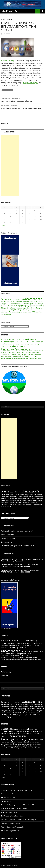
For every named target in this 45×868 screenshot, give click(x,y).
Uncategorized (7, 19)
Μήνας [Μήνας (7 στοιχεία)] (29, 310)
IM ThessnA (19, 34)
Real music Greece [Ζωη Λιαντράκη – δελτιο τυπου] (17, 531)
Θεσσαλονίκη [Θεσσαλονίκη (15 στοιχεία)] (31, 354)
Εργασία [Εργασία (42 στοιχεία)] (38, 306)
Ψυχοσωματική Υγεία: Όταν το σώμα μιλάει (14, 809)
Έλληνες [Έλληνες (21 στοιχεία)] (41, 350)
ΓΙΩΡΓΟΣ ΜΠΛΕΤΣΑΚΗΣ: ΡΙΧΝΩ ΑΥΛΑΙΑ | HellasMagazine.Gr (21, 559)
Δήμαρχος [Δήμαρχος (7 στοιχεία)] (8, 304)
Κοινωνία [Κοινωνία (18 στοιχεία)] (30, 308)
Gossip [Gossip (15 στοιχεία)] (10, 299)
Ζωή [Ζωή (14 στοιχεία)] (42, 306)
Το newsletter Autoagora (9, 812)
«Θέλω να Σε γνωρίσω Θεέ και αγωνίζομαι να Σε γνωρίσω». (19, 820)
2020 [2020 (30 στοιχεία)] (10, 339)
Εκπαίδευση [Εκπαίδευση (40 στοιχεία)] (14, 354)
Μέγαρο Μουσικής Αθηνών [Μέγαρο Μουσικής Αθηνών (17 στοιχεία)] (18, 310)
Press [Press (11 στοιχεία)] (21, 299)
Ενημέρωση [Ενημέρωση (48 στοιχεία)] (21, 306)
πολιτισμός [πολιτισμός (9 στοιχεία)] (4, 314)
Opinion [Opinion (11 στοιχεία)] (17, 299)
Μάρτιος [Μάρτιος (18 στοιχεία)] (35, 356)
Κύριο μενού (43, 11)
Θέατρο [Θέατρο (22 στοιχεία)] (4, 308)
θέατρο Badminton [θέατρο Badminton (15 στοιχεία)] (26, 358)
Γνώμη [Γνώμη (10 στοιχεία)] (3, 304)
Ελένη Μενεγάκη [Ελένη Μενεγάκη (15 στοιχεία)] (23, 354)
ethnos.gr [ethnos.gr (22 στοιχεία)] (23, 342)
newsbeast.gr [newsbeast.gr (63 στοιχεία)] (37, 342)
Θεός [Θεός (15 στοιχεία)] (15, 308)
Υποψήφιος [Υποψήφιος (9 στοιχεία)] (39, 312)
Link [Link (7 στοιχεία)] (13, 299)
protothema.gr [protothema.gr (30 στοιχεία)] (25, 344)
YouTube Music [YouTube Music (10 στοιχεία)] (5, 302)
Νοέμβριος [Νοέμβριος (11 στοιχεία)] (18, 358)
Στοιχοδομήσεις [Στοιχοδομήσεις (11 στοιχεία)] (21, 312)
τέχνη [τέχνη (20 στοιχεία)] (9, 314)
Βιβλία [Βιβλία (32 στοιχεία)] (14, 352)
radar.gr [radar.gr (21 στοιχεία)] (3, 346)
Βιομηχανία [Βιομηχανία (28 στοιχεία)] (20, 352)
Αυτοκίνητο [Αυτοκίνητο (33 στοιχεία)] (8, 352)
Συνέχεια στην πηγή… (31, 83)
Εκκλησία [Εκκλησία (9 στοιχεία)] (41, 304)
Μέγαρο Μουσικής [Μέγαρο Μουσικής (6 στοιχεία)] (5, 310)
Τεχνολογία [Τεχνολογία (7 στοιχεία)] (29, 312)
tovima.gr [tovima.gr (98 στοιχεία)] (14, 346)
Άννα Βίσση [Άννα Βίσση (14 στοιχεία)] (35, 350)
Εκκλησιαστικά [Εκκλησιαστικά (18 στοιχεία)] (5, 354)
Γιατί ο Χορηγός (6, 672)
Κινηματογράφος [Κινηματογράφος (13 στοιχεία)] (21, 308)
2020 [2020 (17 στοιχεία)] (14, 340)
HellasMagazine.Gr (9, 11)
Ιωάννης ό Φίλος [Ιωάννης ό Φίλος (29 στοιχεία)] (24, 356)
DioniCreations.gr (7, 542)
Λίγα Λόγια (4, 676)
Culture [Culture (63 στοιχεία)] (4, 299)
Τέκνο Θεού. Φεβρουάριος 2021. (11, 831)
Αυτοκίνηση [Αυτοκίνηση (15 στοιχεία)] (26, 302)
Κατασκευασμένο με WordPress (10, 865)
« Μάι (3, 225)
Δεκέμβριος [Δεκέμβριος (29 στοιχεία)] (28, 352)
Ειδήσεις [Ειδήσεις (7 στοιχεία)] (20, 304)
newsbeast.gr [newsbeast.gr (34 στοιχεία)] (6, 344)
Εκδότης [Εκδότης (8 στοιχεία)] (36, 304)
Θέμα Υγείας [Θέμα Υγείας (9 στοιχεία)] (10, 308)
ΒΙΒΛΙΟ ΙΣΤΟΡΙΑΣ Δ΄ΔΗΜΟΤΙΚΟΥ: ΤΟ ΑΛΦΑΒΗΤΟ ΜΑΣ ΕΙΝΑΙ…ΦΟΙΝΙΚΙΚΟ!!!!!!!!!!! (20, 565)
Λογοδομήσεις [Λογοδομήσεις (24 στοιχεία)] (38, 308)
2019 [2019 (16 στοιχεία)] (2, 340)
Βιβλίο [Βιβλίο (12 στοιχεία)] (31, 302)
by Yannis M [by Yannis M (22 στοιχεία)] (22, 339)
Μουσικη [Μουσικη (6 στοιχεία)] (37, 310)
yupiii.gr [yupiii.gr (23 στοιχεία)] (29, 350)
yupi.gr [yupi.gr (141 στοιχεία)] (24, 350)
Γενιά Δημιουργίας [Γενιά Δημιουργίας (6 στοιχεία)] (38, 302)
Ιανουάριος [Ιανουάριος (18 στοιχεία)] (4, 356)
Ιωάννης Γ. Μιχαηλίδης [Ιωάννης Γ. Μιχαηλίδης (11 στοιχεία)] (13, 356)
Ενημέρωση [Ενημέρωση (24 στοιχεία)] (30, 306)
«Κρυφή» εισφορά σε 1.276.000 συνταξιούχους (22, 100)
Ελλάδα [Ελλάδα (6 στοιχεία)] (14, 306)
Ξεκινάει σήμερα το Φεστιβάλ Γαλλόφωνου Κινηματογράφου (22, 107)
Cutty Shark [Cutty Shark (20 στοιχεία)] (17, 342)
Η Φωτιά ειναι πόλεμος (8, 538)
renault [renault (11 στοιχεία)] (8, 346)
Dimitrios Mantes (6, 565)
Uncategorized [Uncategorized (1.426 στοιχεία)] (33, 299)
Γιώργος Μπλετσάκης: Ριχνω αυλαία (12, 561)
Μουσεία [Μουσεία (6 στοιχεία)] (33, 310)
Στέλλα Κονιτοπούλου (8, 535)
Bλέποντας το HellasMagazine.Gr (11, 823)
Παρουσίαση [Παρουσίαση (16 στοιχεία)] (13, 312)
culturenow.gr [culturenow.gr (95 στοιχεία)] (32, 339)
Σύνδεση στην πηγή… (9, 61)
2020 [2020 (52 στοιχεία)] (6, 339)
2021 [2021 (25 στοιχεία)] (17, 339)
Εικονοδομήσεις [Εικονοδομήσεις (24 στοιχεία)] (28, 304)
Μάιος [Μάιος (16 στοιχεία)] (31, 356)
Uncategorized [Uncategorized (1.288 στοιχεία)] (11, 349)
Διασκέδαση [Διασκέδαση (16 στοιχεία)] (14, 304)
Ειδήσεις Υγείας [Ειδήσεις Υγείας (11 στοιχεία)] (36, 352)
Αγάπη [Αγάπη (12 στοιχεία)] (3, 352)
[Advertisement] (10, 166)
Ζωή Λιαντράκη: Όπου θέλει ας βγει (12, 816)
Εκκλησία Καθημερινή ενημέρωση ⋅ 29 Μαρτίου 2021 (17, 546)
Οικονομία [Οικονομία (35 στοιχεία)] (5, 312)
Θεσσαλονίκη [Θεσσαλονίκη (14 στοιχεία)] (38, 354)
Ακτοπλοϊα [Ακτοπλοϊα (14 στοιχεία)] (19, 302)
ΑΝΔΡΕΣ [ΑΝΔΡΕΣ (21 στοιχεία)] (13, 302)
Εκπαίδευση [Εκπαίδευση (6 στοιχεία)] (4, 306)
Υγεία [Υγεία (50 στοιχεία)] (34, 312)
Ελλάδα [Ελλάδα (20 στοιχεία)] (10, 306)
